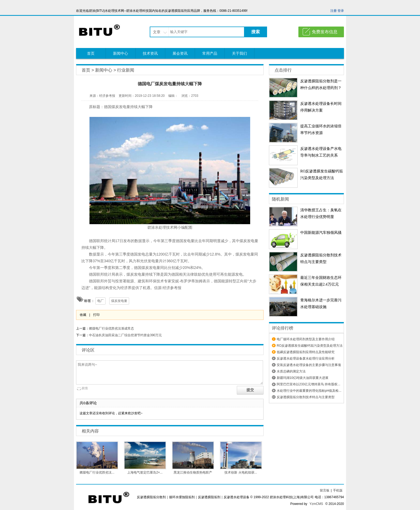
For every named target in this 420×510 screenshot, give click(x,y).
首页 (91, 53)
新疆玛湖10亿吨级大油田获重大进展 (303, 378)
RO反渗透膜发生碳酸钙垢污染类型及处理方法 (310, 346)
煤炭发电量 (119, 301)
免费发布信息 (325, 32)
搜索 (256, 32)
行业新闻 (126, 70)
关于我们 (239, 53)
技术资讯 (150, 53)
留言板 (325, 490)
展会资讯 (180, 53)
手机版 (338, 490)
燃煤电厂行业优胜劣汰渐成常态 (111, 328)
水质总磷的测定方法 (291, 371)
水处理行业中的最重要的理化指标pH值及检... (309, 391)
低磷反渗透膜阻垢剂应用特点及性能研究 (306, 352)
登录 (341, 11)
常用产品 (210, 53)
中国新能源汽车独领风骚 (321, 233)
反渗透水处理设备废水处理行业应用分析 (306, 359)
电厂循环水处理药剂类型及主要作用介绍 (306, 339)
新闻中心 (121, 53)
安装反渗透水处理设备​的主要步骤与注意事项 (309, 365)
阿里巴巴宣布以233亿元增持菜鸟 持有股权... (308, 384)
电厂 (100, 301)
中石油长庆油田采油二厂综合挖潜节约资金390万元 (125, 335)
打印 (96, 315)
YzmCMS (316, 504)
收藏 (83, 315)
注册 (333, 11)
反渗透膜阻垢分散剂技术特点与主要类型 (306, 397)
